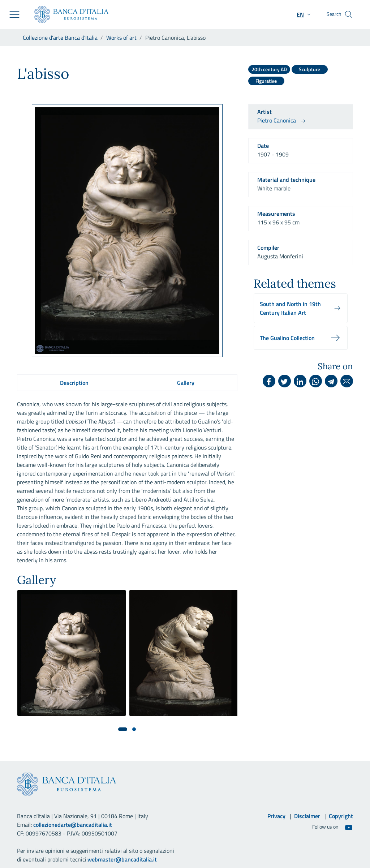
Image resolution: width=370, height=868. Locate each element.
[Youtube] (349, 827)
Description (74, 383)
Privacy (276, 816)
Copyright (341, 816)
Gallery (186, 383)
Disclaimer (307, 816)
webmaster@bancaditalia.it (122, 859)
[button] (304, 14)
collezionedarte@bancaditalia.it (73, 825)
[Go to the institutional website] (68, 14)
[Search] (349, 14)
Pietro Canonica (277, 120)
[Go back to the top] (354, 852)
